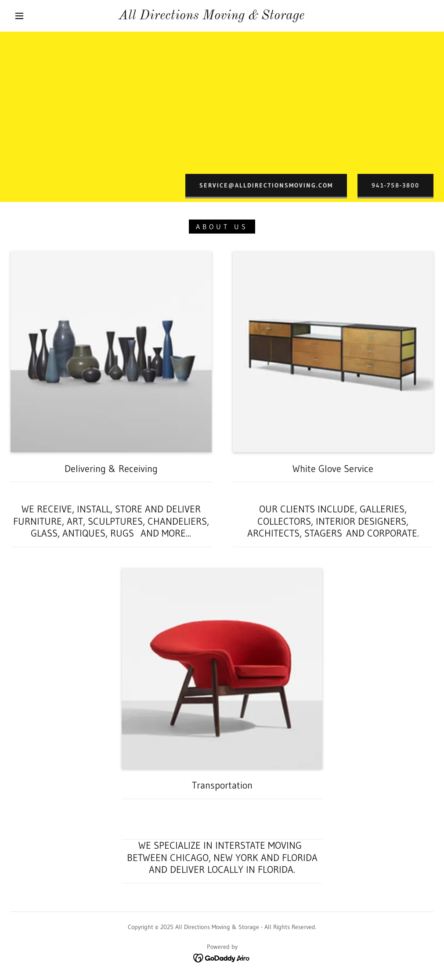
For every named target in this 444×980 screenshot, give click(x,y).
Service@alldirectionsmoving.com (266, 185)
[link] (211, 17)
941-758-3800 (395, 185)
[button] (21, 16)
